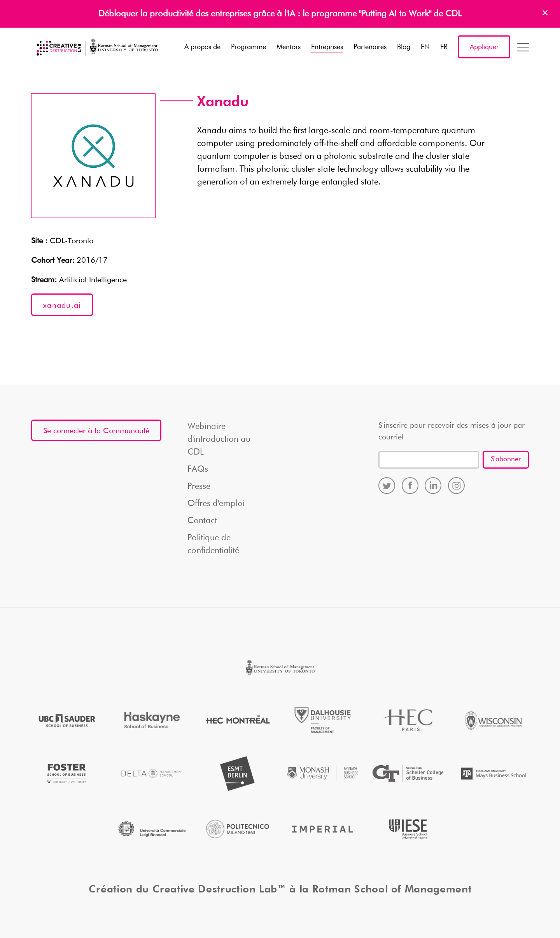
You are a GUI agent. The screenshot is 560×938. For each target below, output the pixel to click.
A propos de (202, 47)
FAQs (198, 469)
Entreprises (327, 47)
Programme (248, 47)
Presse (199, 487)
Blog (404, 47)
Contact (202, 521)
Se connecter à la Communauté (96, 431)
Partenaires (370, 47)
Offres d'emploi (216, 504)
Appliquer (484, 47)
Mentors (289, 47)
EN (425, 47)
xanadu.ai (62, 306)
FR (444, 47)
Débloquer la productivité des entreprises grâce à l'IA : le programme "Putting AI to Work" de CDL (280, 14)
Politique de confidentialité (213, 544)
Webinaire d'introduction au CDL (219, 439)
